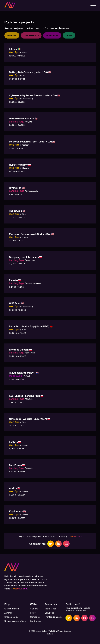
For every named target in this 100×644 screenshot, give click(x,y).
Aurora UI (9, 613)
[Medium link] (85, 618)
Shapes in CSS (11, 617)
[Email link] (92, 618)
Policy (50, 633)
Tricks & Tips (50, 609)
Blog (7, 604)
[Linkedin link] (77, 618)
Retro (33, 613)
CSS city (34, 609)
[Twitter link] (69, 618)
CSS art (34, 604)
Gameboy (35, 617)
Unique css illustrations (15, 621)
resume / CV (76, 537)
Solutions (49, 613)
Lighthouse (36, 621)
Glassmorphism (12, 609)
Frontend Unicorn (19, 589)
